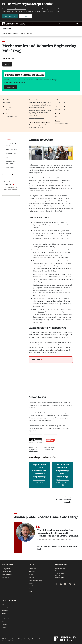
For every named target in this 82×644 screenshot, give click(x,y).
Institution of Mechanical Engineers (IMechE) (50, 449)
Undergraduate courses (10, 34)
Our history (32, 572)
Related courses (10, 167)
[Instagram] (70, 584)
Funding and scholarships (12, 154)
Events (30, 592)
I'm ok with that (10, 17)
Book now (10, 87)
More (43, 24)
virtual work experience (43, 335)
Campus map (32, 569)
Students (35, 24)
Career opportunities (11, 150)
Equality (31, 583)
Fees (6, 158)
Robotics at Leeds (56, 290)
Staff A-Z (4, 625)
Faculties (31, 575)
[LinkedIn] (61, 584)
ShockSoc (41, 312)
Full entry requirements (36, 118)
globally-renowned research (44, 231)
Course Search (7, 29)
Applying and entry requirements (10, 162)
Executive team (33, 586)
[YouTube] (65, 584)
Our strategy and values (35, 581)
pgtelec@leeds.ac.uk (61, 124)
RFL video (66, 320)
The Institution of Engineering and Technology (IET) (33, 450)
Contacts (5, 628)
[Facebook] (56, 584)
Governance (32, 578)
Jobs (3, 605)
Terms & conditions (37, 639)
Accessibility (27, 639)
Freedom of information (8, 641)
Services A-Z (5, 611)
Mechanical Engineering (53, 199)
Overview (8, 140)
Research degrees (7, 575)
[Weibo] (74, 584)
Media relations (6, 619)
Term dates (5, 608)
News (30, 589)
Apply (7, 65)
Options (26, 17)
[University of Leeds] (67, 639)
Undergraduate (6, 569)
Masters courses (26, 34)
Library (4, 613)
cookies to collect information (17, 9)
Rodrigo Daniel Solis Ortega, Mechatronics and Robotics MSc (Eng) (54, 540)
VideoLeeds (5, 622)
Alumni (4, 616)
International (6, 578)
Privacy (20, 639)
